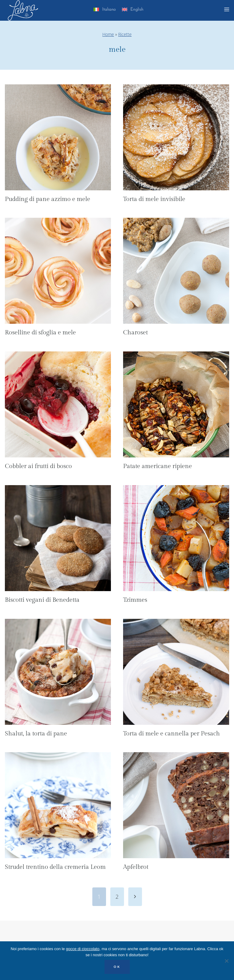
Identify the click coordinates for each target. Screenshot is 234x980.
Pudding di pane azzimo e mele (48, 199)
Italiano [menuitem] (109, 10)
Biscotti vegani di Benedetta (42, 600)
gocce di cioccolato (83, 949)
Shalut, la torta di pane (36, 734)
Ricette (125, 34)
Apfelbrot (136, 867)
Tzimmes (135, 600)
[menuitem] (105, 11)
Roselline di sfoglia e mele (40, 333)
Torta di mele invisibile (154, 199)
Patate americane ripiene (158, 466)
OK (117, 967)
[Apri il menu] (228, 10)
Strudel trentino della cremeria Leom (55, 867)
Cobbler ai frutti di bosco (38, 466)
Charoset (135, 333)
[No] (226, 961)
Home (108, 34)
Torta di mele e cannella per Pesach (172, 734)
